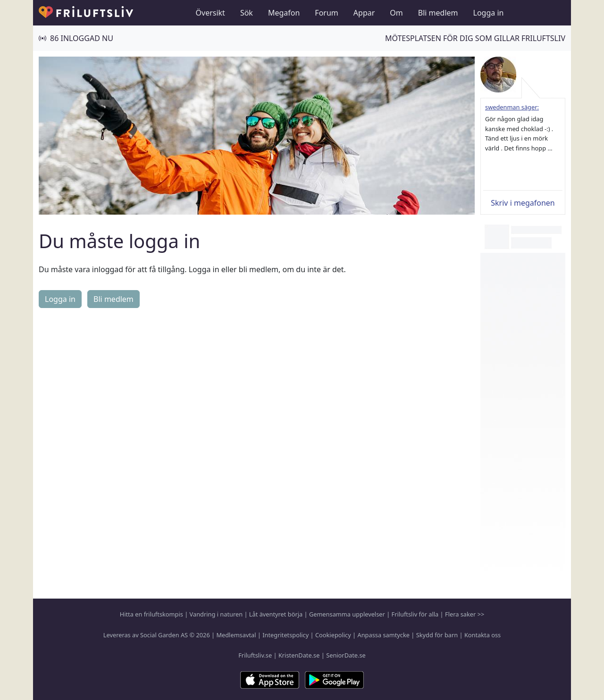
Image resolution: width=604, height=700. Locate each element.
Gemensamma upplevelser (347, 614)
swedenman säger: (512, 107)
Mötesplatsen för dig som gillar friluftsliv (475, 38)
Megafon (284, 13)
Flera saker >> (465, 614)
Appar (364, 13)
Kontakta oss (482, 635)
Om (396, 13)
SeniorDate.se (346, 655)
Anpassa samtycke (384, 635)
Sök (247, 13)
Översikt (210, 13)
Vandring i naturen (216, 614)
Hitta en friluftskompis (151, 614)
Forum (326, 13)
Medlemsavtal (236, 635)
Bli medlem (438, 13)
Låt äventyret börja (276, 614)
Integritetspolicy (285, 635)
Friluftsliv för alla (415, 614)
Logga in (489, 13)
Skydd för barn (437, 635)
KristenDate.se (299, 655)
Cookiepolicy (333, 635)
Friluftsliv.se (255, 655)
